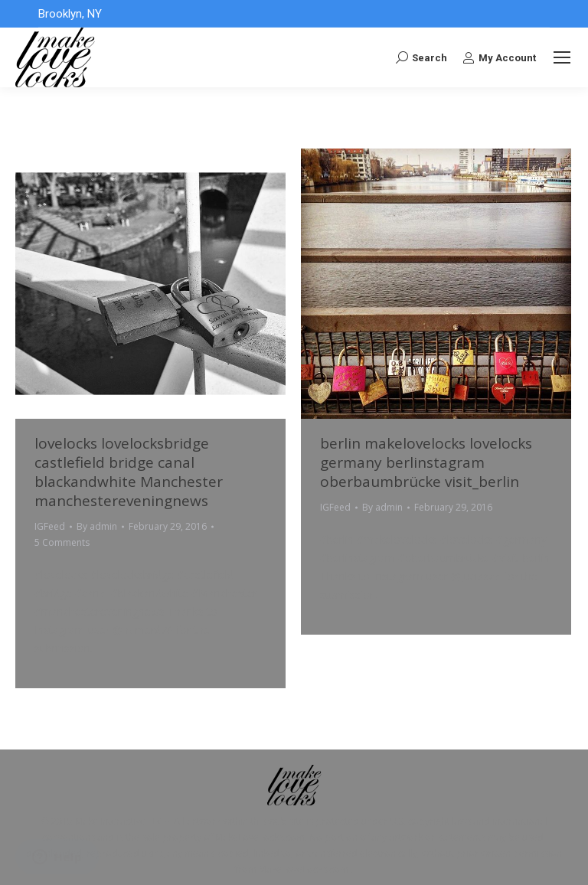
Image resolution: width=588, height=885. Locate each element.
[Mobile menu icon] (562, 57)
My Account (499, 57)
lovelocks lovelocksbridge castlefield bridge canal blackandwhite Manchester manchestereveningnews (129, 472)
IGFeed (50, 526)
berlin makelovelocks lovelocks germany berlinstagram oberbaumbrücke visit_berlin (426, 462)
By (97, 526)
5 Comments (62, 542)
